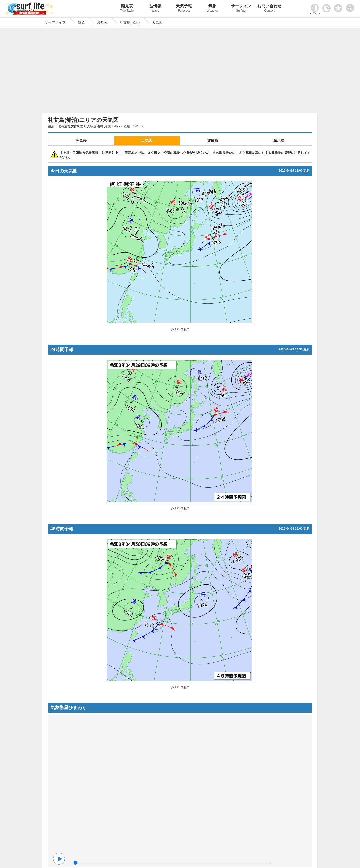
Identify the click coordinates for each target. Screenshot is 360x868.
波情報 (155, 9)
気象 (212, 9)
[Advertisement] (180, 72)
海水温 (279, 141)
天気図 (147, 141)
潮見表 (127, 9)
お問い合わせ (269, 9)
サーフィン (241, 9)
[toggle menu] (351, 7)
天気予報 (184, 9)
